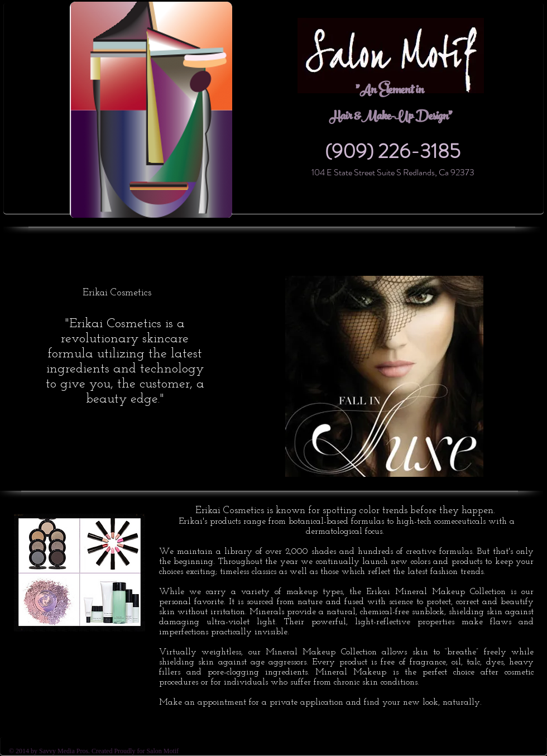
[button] (384, 376)
